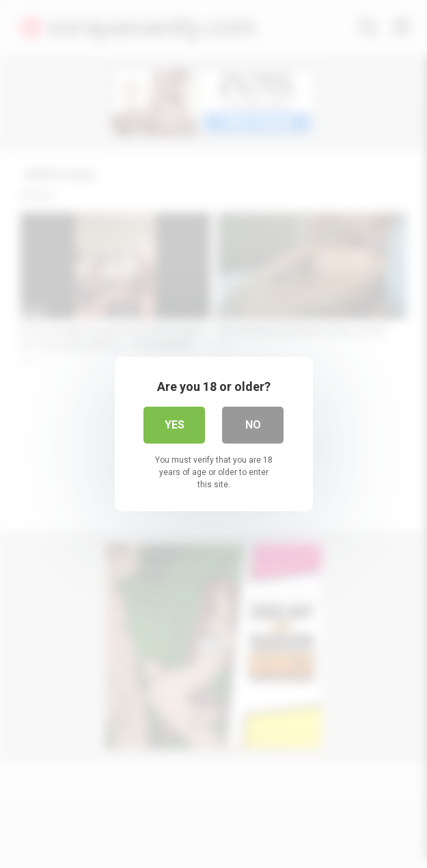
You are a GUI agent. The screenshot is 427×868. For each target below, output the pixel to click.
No (253, 425)
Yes (175, 425)
